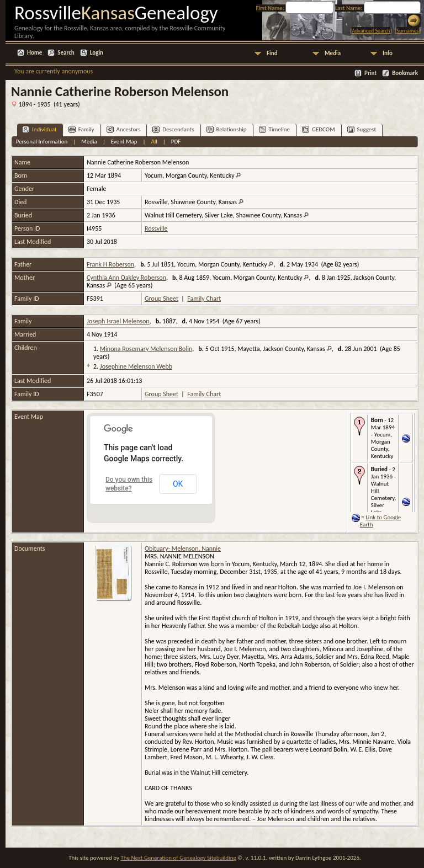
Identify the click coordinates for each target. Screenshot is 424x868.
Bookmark (405, 73)
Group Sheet (161, 299)
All (154, 142)
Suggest (362, 129)
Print (370, 73)
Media (333, 53)
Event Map (124, 142)
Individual (39, 129)
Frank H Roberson (110, 264)
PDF (176, 142)
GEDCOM (319, 129)
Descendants (173, 129)
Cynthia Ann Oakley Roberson (126, 278)
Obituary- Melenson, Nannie (183, 549)
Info (388, 53)
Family (81, 129)
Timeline (274, 129)
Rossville (156, 228)
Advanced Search (371, 31)
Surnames (407, 31)
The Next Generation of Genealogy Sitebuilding (178, 858)
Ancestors (124, 129)
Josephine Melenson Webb (136, 366)
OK (178, 484)
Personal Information (42, 142)
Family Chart (204, 299)
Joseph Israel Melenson (118, 321)
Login (97, 53)
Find (272, 53)
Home (35, 53)
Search (66, 53)
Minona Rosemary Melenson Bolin (146, 349)
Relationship (227, 129)
